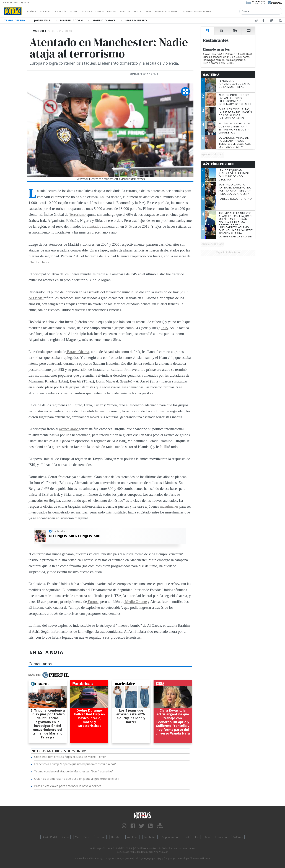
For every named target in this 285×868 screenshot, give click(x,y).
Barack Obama (78, 352)
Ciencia (112, 11)
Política (33, 11)
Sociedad (49, 11)
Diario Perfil (49, 837)
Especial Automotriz (191, 11)
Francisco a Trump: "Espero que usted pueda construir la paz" (75, 764)
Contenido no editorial (228, 11)
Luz (197, 837)
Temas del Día (15, 20)
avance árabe (69, 429)
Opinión (126, 11)
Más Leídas (211, 75)
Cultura (97, 11)
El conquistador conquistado (75, 536)
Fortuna (100, 837)
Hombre (116, 837)
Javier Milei (43, 20)
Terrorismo (78, 214)
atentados (94, 226)
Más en (49, 675)
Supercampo (170, 837)
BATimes (238, 837)
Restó (156, 11)
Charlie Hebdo (39, 262)
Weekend (132, 837)
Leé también (60, 531)
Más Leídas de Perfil (218, 164)
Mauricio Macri (105, 20)
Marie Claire (82, 837)
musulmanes (169, 506)
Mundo (82, 11)
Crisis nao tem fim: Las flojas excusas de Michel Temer (70, 757)
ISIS (165, 328)
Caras (66, 837)
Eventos (142, 11)
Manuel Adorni (72, 20)
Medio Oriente (135, 601)
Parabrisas (150, 837)
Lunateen (221, 837)
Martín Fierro (136, 20)
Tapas (168, 11)
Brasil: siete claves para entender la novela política (68, 786)
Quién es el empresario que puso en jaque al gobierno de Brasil (77, 779)
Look (186, 837)
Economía (67, 11)
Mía (208, 837)
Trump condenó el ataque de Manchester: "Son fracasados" (74, 771)
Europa (93, 601)
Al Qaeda (36, 298)
